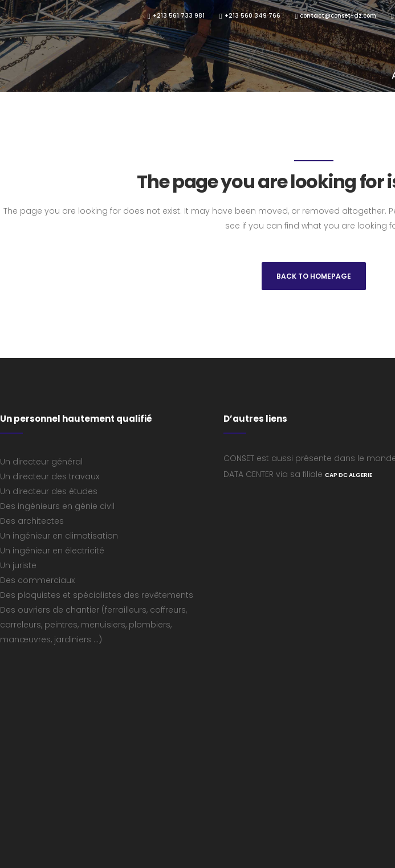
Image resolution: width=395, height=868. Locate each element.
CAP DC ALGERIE (349, 475)
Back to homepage (314, 276)
